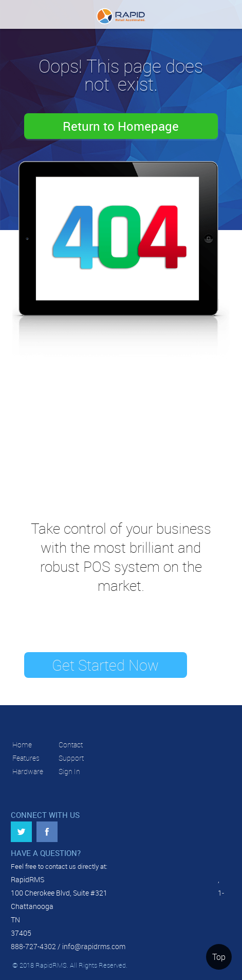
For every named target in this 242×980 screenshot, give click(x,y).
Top (219, 957)
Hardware (28, 771)
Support (71, 758)
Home (22, 745)
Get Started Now (105, 665)
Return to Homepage (121, 126)
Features (26, 758)
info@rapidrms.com (94, 946)
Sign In (69, 771)
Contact (71, 745)
